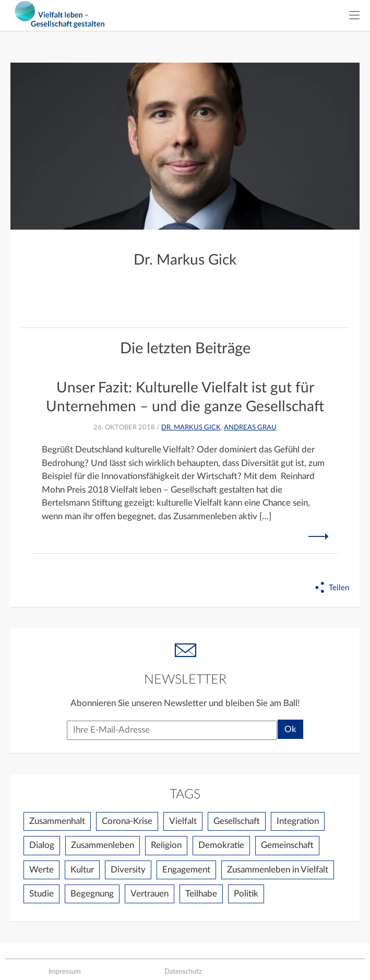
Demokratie (221, 845)
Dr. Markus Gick (191, 428)
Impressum (65, 971)
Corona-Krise (127, 821)
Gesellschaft (237, 821)
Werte (41, 870)
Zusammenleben (103, 845)
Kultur (82, 870)
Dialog (42, 845)
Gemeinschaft (287, 845)
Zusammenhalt (57, 821)
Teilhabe (201, 894)
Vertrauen (150, 894)
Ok (290, 729)
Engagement (186, 870)
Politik (246, 894)
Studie (41, 894)
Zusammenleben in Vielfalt (278, 870)
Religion (166, 845)
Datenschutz (183, 971)
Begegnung (92, 894)
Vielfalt (183, 821)
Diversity (128, 870)
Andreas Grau (250, 428)
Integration (298, 821)
